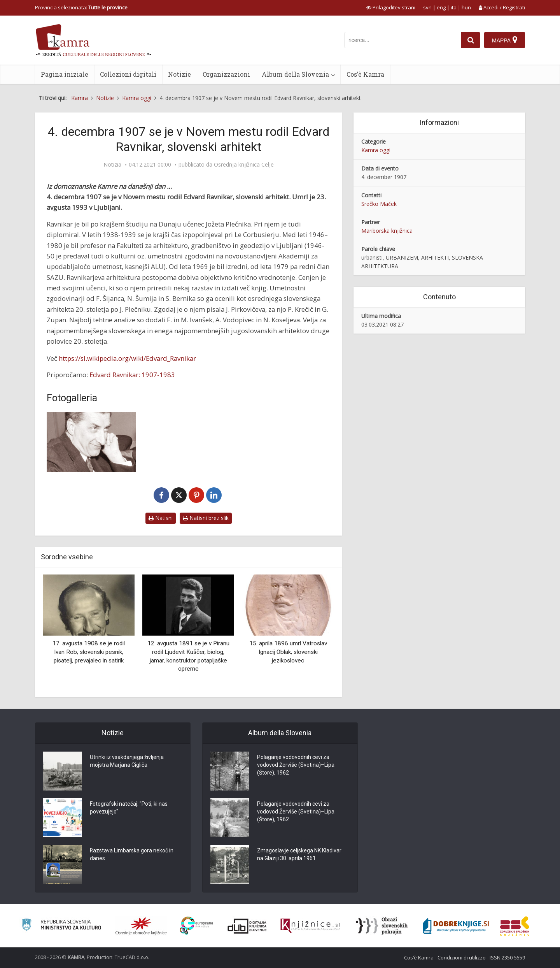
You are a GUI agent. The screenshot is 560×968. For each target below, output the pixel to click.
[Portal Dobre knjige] (456, 926)
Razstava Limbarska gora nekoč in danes (132, 855)
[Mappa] (505, 40)
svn (427, 7)
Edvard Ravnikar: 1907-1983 (132, 375)
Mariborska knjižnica (387, 231)
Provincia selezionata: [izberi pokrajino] (81, 7)
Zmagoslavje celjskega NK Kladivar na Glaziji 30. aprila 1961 (299, 855)
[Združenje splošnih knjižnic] (515, 926)
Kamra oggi (376, 150)
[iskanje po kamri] (402, 40)
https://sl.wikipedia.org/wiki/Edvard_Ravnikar (127, 358)
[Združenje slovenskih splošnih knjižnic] (310, 926)
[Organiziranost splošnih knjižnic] (141, 926)
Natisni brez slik (206, 518)
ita (454, 7)
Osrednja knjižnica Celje (244, 165)
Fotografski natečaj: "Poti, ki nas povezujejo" (129, 808)
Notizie (179, 74)
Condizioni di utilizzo (462, 957)
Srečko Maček (379, 204)
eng (441, 7)
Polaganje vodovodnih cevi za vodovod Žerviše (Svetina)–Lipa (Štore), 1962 (296, 765)
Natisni (161, 518)
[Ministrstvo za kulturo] (61, 926)
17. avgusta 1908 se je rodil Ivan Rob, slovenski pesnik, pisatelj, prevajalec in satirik (89, 652)
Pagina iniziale (65, 74)
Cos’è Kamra (365, 74)
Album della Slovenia (295, 74)
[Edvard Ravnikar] (91, 442)
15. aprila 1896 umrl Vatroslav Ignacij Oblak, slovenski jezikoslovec (288, 652)
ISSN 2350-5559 (507, 957)
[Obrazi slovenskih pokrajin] (382, 926)
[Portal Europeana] (197, 926)
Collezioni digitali (128, 74)
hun (466, 7)
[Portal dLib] (247, 926)
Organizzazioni (226, 74)
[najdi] (471, 40)
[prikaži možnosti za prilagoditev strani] (391, 7)
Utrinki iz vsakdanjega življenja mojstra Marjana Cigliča (127, 761)
